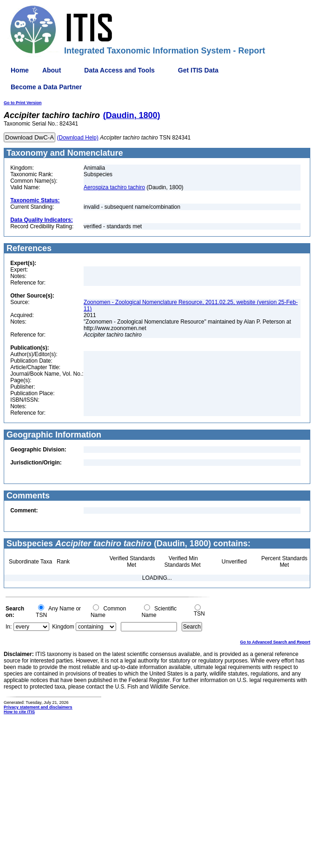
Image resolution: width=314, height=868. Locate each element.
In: (9, 627)
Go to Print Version (23, 103)
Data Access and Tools (119, 70)
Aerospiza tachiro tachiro (114, 187)
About (52, 70)
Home (20, 70)
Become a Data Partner (46, 87)
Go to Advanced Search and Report (275, 642)
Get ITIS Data (198, 70)
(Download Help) (78, 138)
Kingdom (63, 627)
